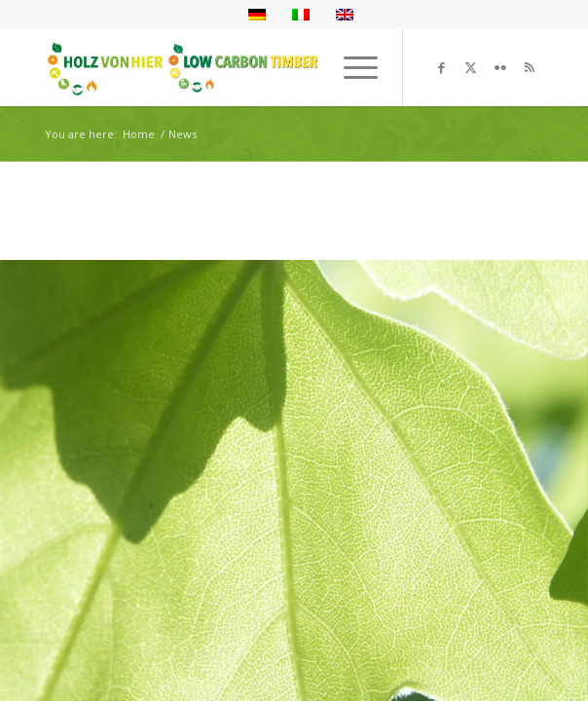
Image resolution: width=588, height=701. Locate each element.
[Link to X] (471, 68)
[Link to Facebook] (442, 68)
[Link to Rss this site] (530, 68)
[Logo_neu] (244, 67)
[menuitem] (351, 67)
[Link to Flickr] (500, 68)
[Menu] (351, 67)
